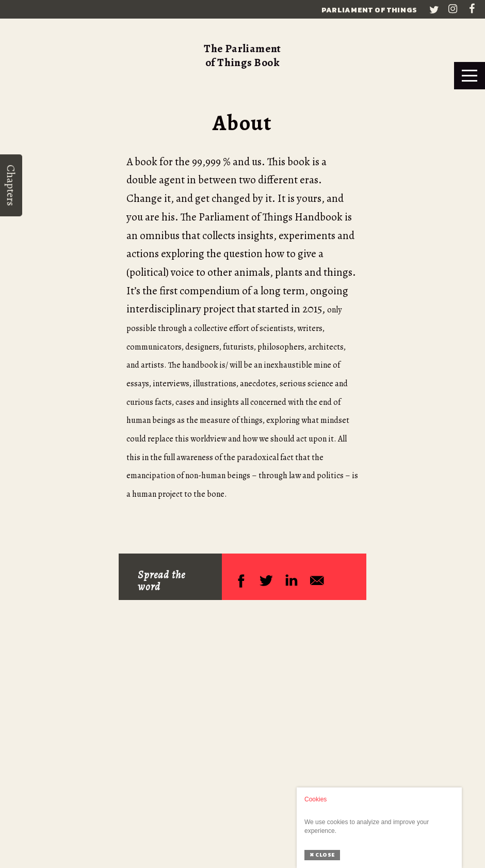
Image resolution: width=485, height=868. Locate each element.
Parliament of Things (369, 10)
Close (322, 855)
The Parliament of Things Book (242, 56)
